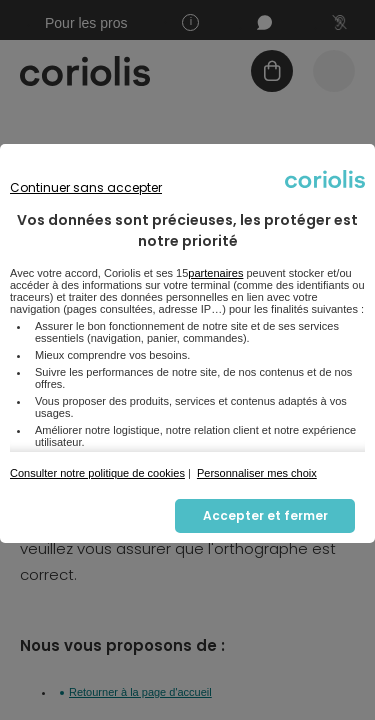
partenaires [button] (215, 273)
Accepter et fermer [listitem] (265, 515)
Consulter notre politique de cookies (97, 473)
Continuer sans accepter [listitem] (86, 187)
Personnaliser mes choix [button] (257, 473)
